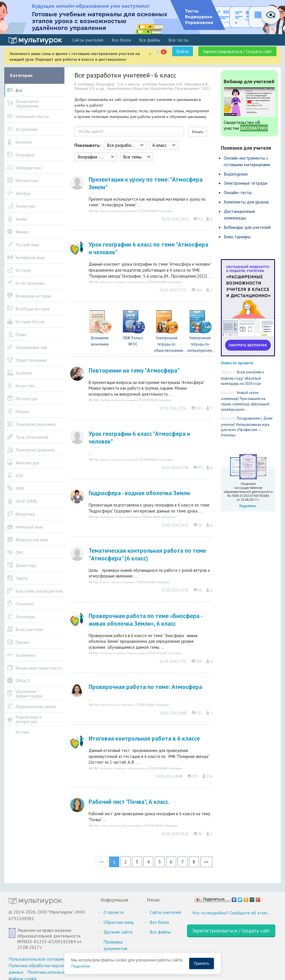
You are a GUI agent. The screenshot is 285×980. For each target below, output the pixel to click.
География (165, 211)
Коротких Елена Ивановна (117, 705)
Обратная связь (119, 922)
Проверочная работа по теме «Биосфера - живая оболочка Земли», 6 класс (145, 620)
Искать (198, 132)
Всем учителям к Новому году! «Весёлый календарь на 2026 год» (242, 378)
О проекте (114, 912)
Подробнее (81, 966)
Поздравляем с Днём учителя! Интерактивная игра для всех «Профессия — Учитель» (247, 427)
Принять (202, 963)
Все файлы (150, 40)
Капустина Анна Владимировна (121, 826)
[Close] (150, 54)
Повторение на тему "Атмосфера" (134, 370)
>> (206, 862)
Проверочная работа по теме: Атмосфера (145, 687)
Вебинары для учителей (247, 227)
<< (102, 862)
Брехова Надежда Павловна (119, 211)
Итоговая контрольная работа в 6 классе (144, 738)
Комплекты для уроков (246, 202)
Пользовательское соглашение (39, 959)
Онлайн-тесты (238, 192)
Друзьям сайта (118, 932)
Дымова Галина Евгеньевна (118, 400)
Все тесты (178, 40)
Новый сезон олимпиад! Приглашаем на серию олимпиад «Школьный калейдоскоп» (245, 401)
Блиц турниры (237, 237)
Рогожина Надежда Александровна (124, 282)
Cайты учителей (87, 40)
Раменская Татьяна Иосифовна (120, 517)
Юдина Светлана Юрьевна (118, 582)
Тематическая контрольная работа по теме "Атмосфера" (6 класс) (147, 554)
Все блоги (121, 40)
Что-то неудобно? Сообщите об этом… (231, 913)
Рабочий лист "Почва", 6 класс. (129, 802)
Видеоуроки (236, 174)
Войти (183, 51)
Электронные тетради (246, 183)
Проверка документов (115, 945)
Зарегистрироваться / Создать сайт (237, 51)
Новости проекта (237, 363)
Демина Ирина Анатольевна (119, 459)
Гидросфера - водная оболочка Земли (139, 493)
